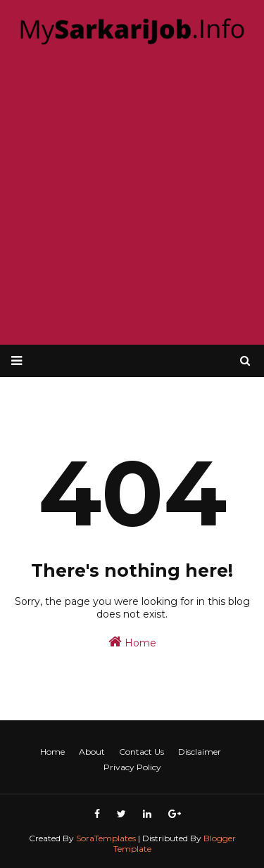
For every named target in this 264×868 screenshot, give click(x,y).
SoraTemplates (106, 838)
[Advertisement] (132, 197)
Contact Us (142, 752)
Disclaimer (200, 752)
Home (132, 642)
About (92, 752)
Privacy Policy (132, 767)
